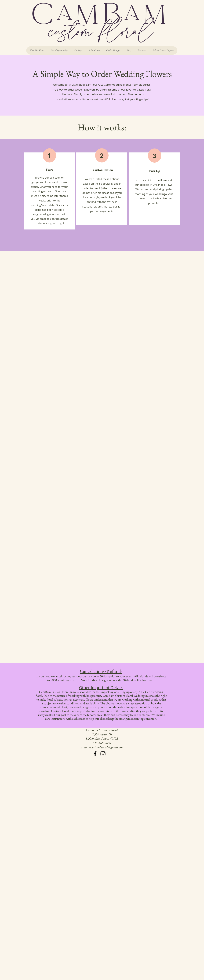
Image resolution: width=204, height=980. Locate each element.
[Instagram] (103, 754)
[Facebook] (95, 754)
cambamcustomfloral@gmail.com (102, 747)
